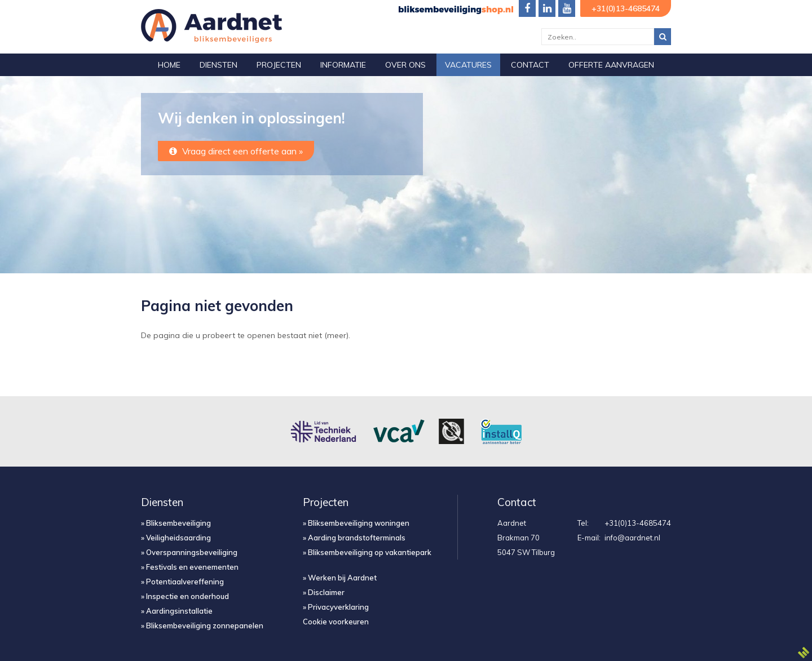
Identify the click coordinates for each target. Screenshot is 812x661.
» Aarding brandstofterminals (354, 538)
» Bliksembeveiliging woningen (356, 523)
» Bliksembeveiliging (176, 523)
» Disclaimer (324, 592)
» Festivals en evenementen (190, 567)
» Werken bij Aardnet (340, 578)
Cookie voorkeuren (336, 622)
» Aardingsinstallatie (177, 611)
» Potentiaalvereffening (182, 582)
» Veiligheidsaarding (176, 538)
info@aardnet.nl (632, 538)
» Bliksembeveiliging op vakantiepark (367, 552)
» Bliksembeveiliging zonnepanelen (202, 625)
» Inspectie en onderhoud (185, 596)
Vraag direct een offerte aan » (236, 151)
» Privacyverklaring (336, 607)
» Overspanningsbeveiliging (189, 552)
